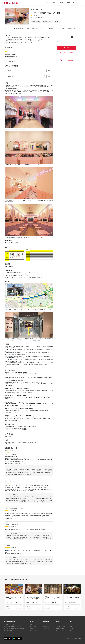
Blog (70, 630)
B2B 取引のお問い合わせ (61, 628)
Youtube (71, 628)
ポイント (7, 28)
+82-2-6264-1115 (47, 625)
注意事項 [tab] (51, 28)
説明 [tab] (28, 28)
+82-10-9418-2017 (47, 627)
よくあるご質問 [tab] (60, 28)
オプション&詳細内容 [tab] (18, 28)
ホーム (33, 10)
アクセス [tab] (43, 28)
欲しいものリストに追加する (67, 53)
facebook (71, 625)
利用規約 (32, 628)
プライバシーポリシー (34, 630)
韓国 (37, 10)
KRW (54, 3)
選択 (49, 71)
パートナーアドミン (60, 630)
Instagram (71, 627)
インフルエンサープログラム (62, 632)
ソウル (41, 10)
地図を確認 (8, 444)
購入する (67, 48)
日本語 (47, 3)
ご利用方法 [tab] (35, 28)
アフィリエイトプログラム (61, 627)
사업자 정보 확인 (22, 628)
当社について (33, 625)
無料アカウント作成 (72, 3)
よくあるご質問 (33, 627)
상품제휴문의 (59, 625)
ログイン (62, 3)
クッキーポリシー (33, 632)
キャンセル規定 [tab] (71, 28)
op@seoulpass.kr (47, 628)
